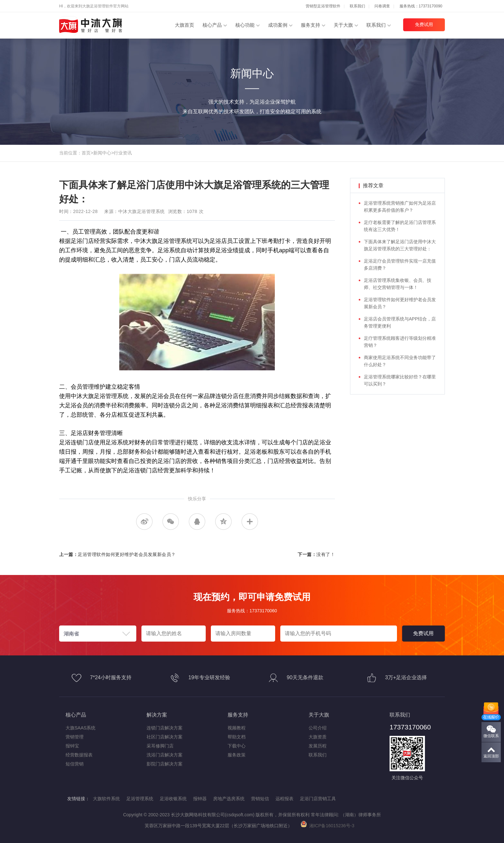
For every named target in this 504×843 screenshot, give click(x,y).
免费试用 (424, 24)
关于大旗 (343, 25)
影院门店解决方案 (165, 764)
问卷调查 (382, 6)
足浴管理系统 (140, 799)
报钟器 (200, 799)
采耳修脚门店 (160, 746)
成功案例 (278, 25)
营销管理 (75, 737)
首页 (86, 153)
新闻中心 (102, 153)
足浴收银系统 (173, 799)
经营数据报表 (79, 755)
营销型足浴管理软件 (323, 6)
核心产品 (212, 25)
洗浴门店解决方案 (165, 755)
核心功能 (245, 25)
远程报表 (284, 799)
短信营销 (75, 764)
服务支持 (310, 25)
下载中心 (237, 746)
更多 (250, 522)
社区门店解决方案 (165, 737)
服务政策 (237, 755)
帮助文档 (237, 737)
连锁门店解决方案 (165, 728)
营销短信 (260, 799)
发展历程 (318, 746)
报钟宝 (72, 746)
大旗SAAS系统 (81, 728)
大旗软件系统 (106, 799)
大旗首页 (184, 25)
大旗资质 (318, 737)
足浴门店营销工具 (318, 799)
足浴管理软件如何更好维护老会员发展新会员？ (127, 554)
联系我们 (357, 6)
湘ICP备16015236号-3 (328, 826)
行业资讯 (123, 153)
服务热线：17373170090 (421, 6)
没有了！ (326, 554)
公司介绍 (318, 728)
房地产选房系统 (229, 799)
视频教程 (237, 728)
